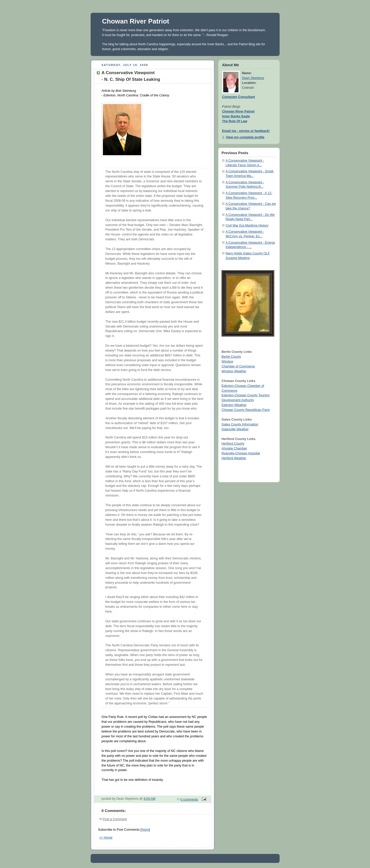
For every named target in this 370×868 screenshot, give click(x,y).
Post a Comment (115, 819)
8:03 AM (149, 799)
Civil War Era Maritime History (247, 226)
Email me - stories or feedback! (246, 131)
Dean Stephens (253, 78)
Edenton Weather (234, 405)
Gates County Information (240, 424)
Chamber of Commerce (238, 366)
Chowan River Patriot (136, 21)
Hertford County (233, 444)
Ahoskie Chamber (234, 448)
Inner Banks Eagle (236, 116)
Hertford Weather (234, 458)
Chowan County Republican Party (246, 410)
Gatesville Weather (235, 429)
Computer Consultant (239, 97)
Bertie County (231, 357)
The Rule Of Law (235, 121)
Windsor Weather (234, 371)
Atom (145, 830)
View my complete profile (245, 137)
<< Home (106, 838)
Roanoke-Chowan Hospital (241, 453)
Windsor (228, 362)
